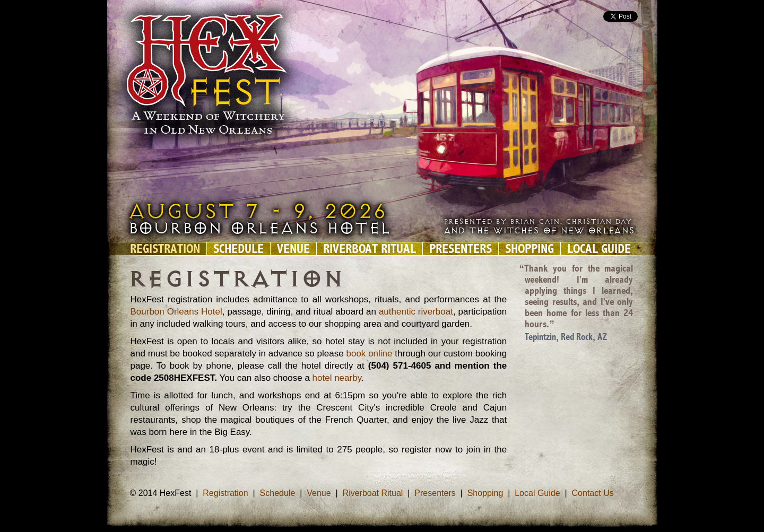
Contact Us (593, 493)
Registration (165, 249)
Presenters (461, 249)
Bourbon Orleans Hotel (176, 312)
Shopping (529, 249)
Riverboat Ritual (370, 249)
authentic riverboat (416, 312)
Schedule (238, 249)
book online (369, 354)
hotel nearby (336, 378)
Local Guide (599, 249)
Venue (293, 249)
